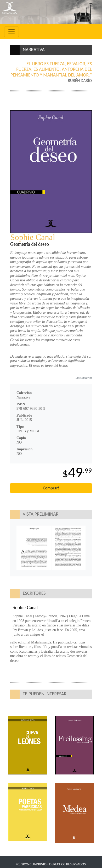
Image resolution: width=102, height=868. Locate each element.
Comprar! (51, 488)
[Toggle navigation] (12, 32)
